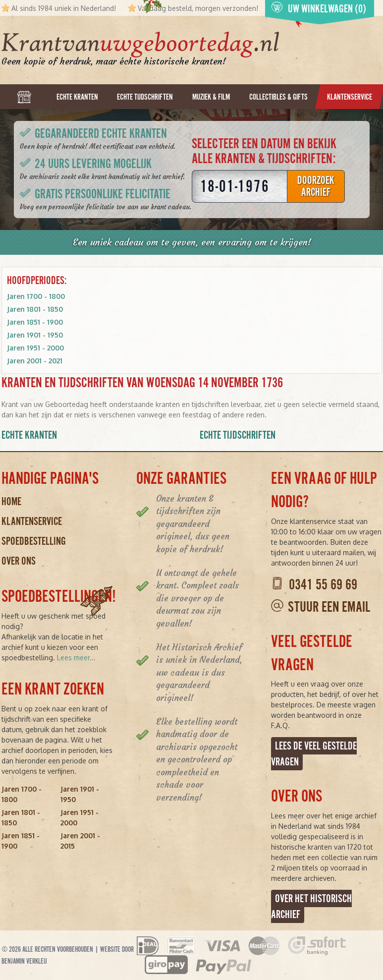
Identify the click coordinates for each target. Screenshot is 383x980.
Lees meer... (76, 658)
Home (11, 501)
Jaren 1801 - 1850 (35, 309)
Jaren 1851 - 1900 (35, 322)
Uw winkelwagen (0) (319, 8)
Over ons (19, 561)
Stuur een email (329, 607)
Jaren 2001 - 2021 (35, 361)
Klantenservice (32, 521)
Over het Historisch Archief (311, 906)
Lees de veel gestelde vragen (314, 754)
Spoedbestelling (34, 541)
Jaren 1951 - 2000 (35, 348)
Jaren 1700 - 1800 (36, 296)
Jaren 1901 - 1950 (35, 335)
